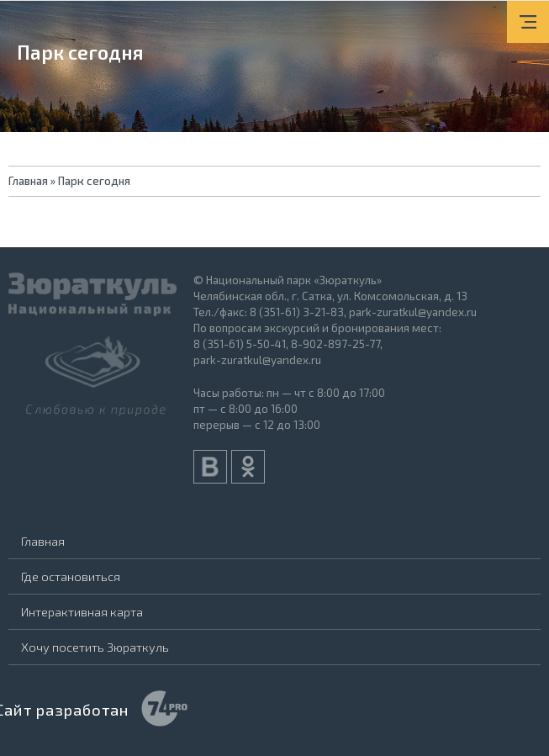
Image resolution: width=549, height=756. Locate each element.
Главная (43, 541)
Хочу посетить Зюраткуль (95, 647)
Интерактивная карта (82, 611)
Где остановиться (71, 576)
